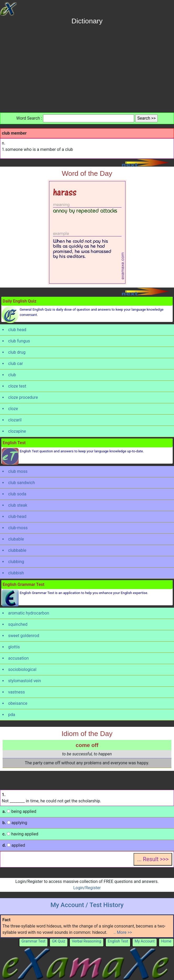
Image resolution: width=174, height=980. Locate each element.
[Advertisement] (87, 67)
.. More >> (123, 932)
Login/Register (87, 888)
